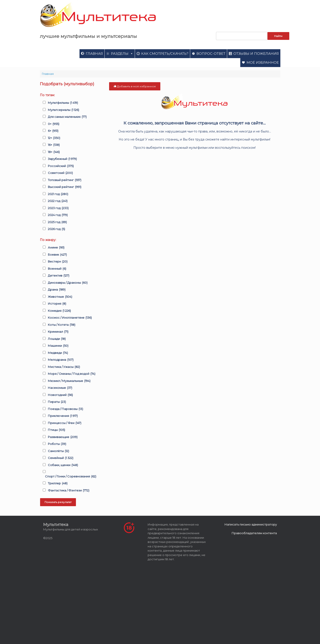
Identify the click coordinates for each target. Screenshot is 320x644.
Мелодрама (61, 360)
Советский (60, 173)
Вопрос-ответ (211, 54)
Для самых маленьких (67, 117)
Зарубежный (62, 159)
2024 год (58, 215)
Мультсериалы (63, 110)
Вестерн (58, 262)
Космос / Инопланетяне (70, 318)
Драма (57, 290)
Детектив (59, 276)
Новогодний (60, 395)
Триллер (58, 483)
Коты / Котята (62, 325)
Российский (61, 166)
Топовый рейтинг (65, 180)
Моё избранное (263, 62)
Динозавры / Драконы (68, 283)
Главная (94, 54)
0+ (54, 124)
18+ (54, 152)
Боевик (57, 255)
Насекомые (60, 388)
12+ (54, 138)
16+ (54, 145)
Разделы (122, 54)
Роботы (57, 444)
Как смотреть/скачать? (165, 54)
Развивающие (63, 437)
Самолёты (58, 451)
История (57, 304)
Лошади (57, 339)
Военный (57, 269)
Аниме (56, 248)
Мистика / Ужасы (64, 367)
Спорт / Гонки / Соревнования (71, 477)
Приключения (63, 416)
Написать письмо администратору (251, 524)
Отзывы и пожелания (256, 54)
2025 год (57, 222)
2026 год (56, 229)
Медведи (58, 353)
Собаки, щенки (63, 465)
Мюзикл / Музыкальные (69, 381)
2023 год (58, 208)
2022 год (58, 201)
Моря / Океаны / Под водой (72, 374)
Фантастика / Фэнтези (69, 491)
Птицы (56, 430)
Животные (60, 297)
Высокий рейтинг (65, 187)
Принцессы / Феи (65, 423)
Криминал (58, 332)
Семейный (61, 458)
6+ (53, 131)
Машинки (58, 346)
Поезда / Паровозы (65, 409)
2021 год (58, 194)
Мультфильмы (63, 103)
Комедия (59, 311)
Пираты (57, 402)
